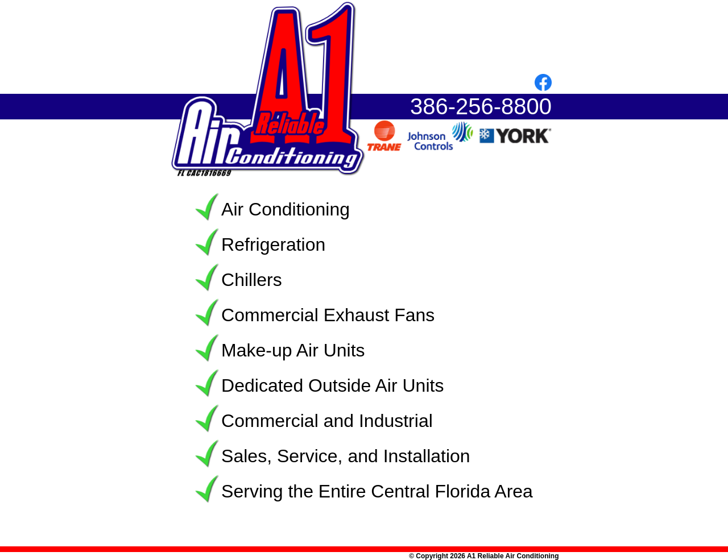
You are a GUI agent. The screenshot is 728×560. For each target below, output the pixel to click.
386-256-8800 (481, 106)
